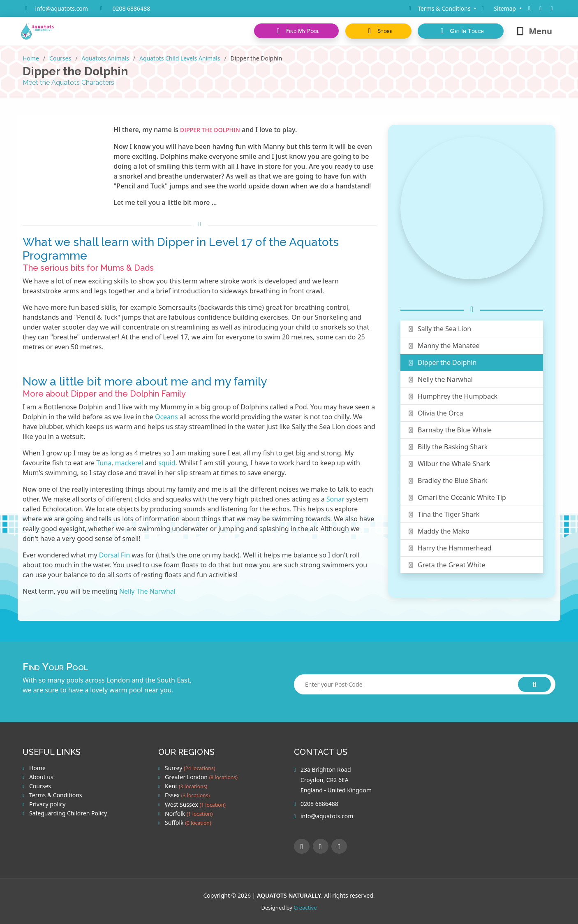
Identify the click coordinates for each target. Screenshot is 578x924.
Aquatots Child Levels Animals (180, 58)
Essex (187, 795)
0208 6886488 (131, 8)
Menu (534, 31)
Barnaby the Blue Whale (449, 430)
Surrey (190, 768)
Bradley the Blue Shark (447, 481)
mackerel (129, 463)
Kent (186, 786)
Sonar (335, 499)
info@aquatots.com (62, 8)
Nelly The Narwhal (147, 591)
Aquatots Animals (105, 58)
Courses (60, 58)
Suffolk (188, 823)
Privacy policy (47, 804)
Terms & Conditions (56, 795)
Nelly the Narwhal (440, 379)
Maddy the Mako (438, 531)
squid (167, 463)
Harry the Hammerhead (449, 548)
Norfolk (189, 814)
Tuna (104, 463)
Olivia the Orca (435, 413)
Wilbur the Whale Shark (449, 464)
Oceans (166, 417)
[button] (378, 31)
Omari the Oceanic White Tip (457, 497)
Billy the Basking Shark (447, 447)
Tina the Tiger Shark (443, 514)
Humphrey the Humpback (452, 396)
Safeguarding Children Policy (68, 813)
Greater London (201, 777)
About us (41, 777)
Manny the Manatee (443, 346)
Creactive (305, 908)
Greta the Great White (446, 565)
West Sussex (195, 805)
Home (31, 58)
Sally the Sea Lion (439, 329)
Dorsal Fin (114, 555)
